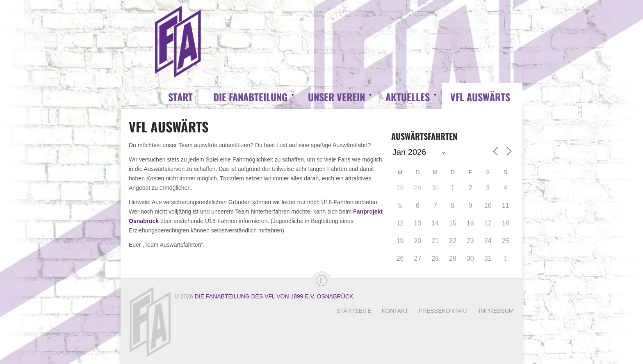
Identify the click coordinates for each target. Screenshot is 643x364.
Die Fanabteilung (250, 97)
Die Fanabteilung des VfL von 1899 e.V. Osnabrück (274, 296)
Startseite (354, 311)
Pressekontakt (444, 311)
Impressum (496, 311)
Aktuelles (408, 97)
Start (180, 97)
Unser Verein (336, 97)
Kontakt (395, 311)
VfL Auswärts (480, 97)
